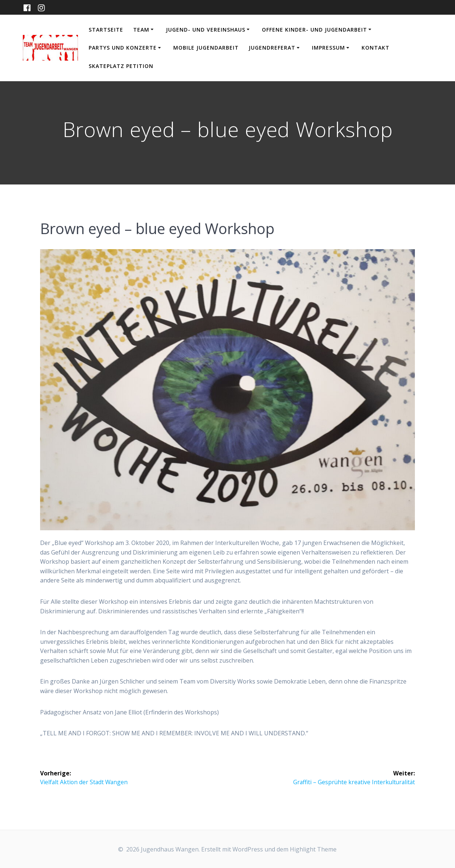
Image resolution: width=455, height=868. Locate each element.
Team (141, 30)
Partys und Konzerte (123, 48)
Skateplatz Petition (121, 66)
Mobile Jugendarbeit (206, 48)
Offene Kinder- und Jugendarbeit (314, 30)
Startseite (106, 30)
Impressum (328, 48)
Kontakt (376, 48)
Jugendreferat (272, 48)
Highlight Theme (313, 849)
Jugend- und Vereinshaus (206, 30)
